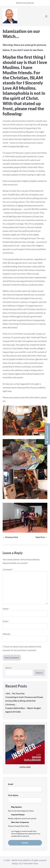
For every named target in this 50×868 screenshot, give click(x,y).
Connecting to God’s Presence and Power (24, 697)
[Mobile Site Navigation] (46, 16)
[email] (25, 789)
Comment (8, 569)
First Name (13, 795)
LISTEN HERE (25, 767)
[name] (25, 800)
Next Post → (41, 537)
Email (6, 621)
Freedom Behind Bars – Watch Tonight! (23, 708)
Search (8, 668)
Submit (25, 843)
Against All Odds (13, 712)
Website (7, 634)
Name (6, 609)
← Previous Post (10, 537)
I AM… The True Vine (15, 693)
